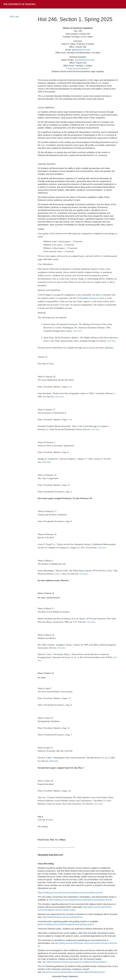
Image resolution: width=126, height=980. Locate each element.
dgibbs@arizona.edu (81, 50)
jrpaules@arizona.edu (85, 60)
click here (77, 331)
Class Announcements (78, 69)
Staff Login (14, 16)
